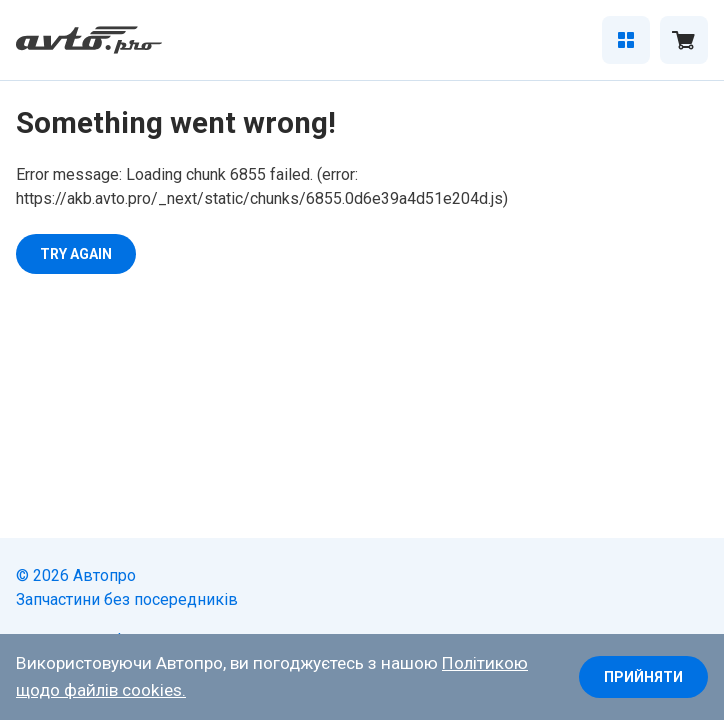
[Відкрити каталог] (626, 40)
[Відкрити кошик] (684, 40)
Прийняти (643, 677)
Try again (76, 254)
